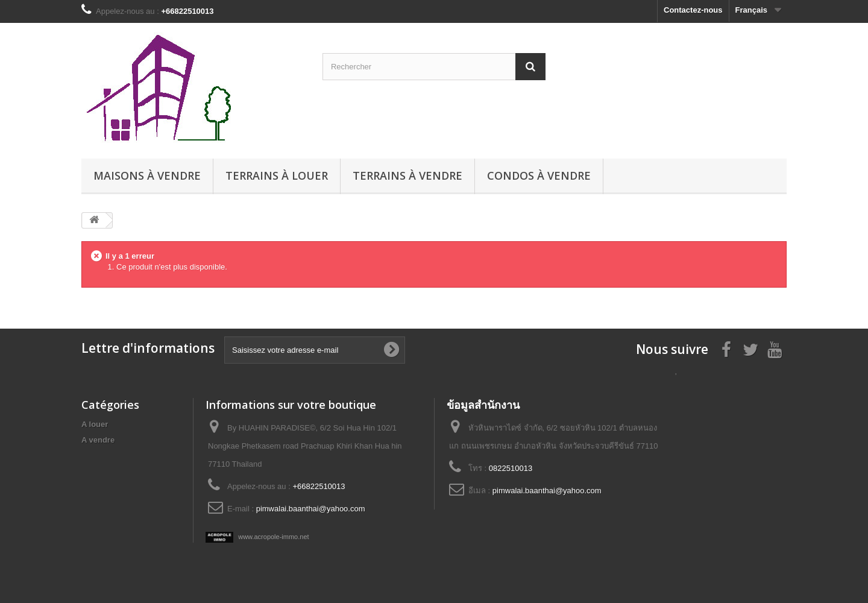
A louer (95, 424)
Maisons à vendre (147, 175)
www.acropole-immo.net (257, 537)
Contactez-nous (693, 10)
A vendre (98, 440)
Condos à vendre (539, 175)
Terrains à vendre (407, 175)
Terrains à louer (277, 175)
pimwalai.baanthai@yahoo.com (311, 509)
